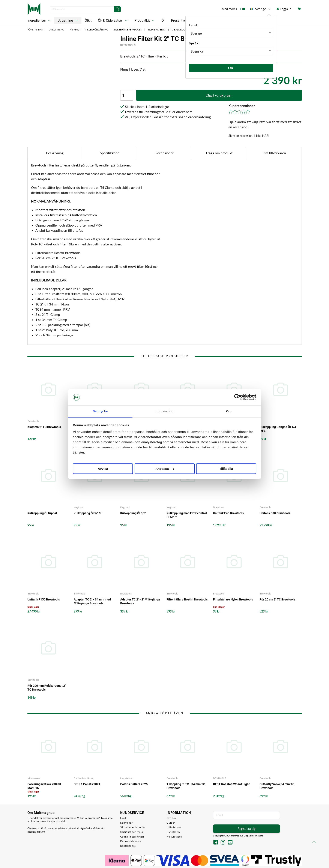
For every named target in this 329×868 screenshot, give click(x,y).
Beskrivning (55, 153)
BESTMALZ (220, 778)
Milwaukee (34, 778)
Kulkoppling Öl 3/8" (133, 513)
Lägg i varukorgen (219, 95)
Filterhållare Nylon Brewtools (233, 599)
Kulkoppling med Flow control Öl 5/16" (187, 515)
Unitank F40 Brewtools (228, 513)
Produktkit (145, 21)
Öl (163, 20)
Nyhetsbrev (173, 832)
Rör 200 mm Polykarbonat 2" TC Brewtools (47, 688)
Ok (231, 68)
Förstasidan (35, 29)
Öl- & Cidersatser (113, 21)
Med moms (233, 10)
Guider (171, 823)
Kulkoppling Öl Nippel (42, 513)
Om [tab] (229, 411)
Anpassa (165, 469)
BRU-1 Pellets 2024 (87, 784)
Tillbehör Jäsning (97, 29)
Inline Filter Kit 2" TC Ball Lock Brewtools (175, 29)
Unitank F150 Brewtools (44, 599)
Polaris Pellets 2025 (134, 784)
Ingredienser (39, 21)
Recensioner (164, 153)
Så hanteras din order (133, 827)
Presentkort (180, 20)
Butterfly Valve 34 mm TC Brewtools (277, 786)
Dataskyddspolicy (131, 841)
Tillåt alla (226, 469)
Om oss (171, 818)
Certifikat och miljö (132, 832)
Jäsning (74, 29)
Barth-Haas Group (84, 778)
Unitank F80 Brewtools (275, 513)
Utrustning (68, 21)
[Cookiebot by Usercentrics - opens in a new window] (237, 397)
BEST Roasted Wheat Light (231, 784)
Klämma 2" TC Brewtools (44, 427)
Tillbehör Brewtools (128, 29)
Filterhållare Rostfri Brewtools (187, 599)
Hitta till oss (174, 827)
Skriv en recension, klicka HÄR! (249, 136)
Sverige (261, 9)
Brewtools (128, 45)
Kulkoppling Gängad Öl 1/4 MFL (278, 429)
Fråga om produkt (219, 153)
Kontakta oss (128, 846)
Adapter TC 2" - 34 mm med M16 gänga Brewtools (92, 601)
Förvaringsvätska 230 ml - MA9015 (45, 786)
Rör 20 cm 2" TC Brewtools (277, 599)
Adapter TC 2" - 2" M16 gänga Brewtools (140, 601)
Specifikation (110, 153)
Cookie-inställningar (132, 837)
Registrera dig (247, 829)
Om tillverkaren (274, 153)
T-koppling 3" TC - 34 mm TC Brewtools (186, 786)
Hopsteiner (126, 778)
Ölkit (88, 20)
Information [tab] (165, 411)
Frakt (123, 818)
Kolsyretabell (174, 837)
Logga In (284, 9)
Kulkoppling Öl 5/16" (88, 513)
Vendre (260, 836)
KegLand (79, 507)
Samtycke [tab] (100, 411)
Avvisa (103, 469)
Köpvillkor (126, 823)
